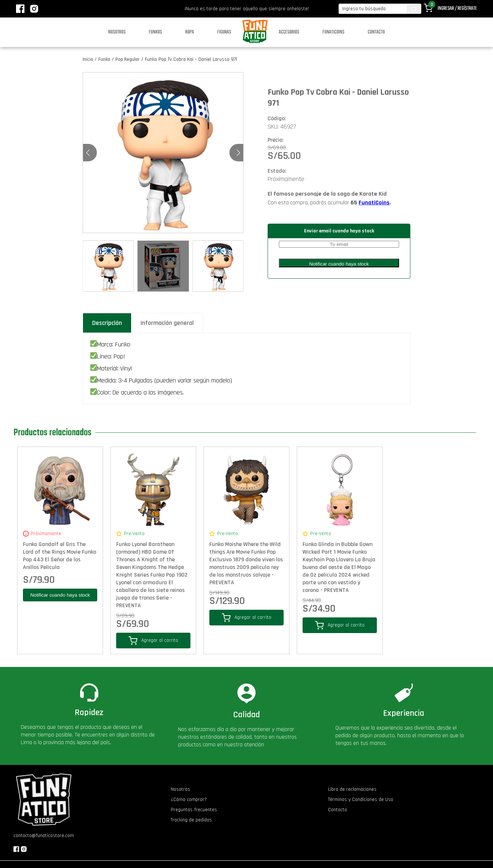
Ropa (190, 32)
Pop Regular (128, 59)
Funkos (155, 32)
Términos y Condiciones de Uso (361, 800)
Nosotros (117, 32)
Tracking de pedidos (191, 820)
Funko (104, 59)
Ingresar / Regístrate (457, 9)
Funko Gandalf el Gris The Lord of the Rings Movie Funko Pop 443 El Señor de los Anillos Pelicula (60, 556)
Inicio (88, 59)
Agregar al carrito (153, 641)
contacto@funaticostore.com (44, 836)
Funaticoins (334, 32)
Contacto (376, 32)
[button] (238, 153)
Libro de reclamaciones (352, 789)
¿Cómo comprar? (189, 800)
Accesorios (289, 32)
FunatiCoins (374, 203)
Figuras (224, 32)
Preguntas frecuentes (194, 810)
